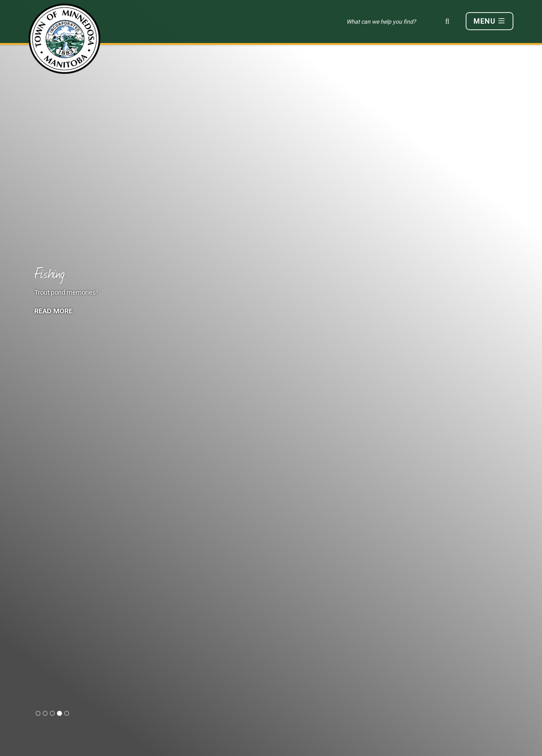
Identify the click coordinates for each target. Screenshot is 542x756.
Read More (54, 311)
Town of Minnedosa (64, 39)
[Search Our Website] (400, 22)
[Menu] (490, 21)
